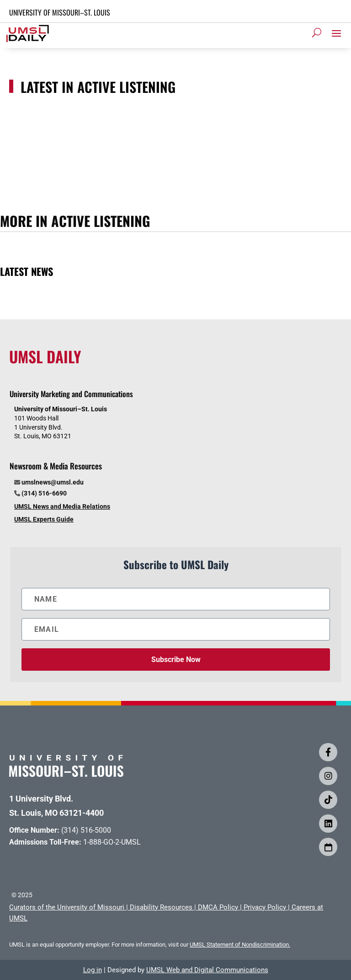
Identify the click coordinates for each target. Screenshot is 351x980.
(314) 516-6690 (44, 493)
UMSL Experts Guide (44, 519)
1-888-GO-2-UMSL (112, 842)
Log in (93, 970)
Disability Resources (161, 907)
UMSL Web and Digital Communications (207, 970)
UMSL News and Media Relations (62, 506)
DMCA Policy (218, 907)
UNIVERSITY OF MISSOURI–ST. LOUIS (60, 12)
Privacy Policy (265, 907)
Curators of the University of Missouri (67, 907)
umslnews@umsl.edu (53, 482)
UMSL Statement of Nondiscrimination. (240, 945)
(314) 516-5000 (86, 830)
